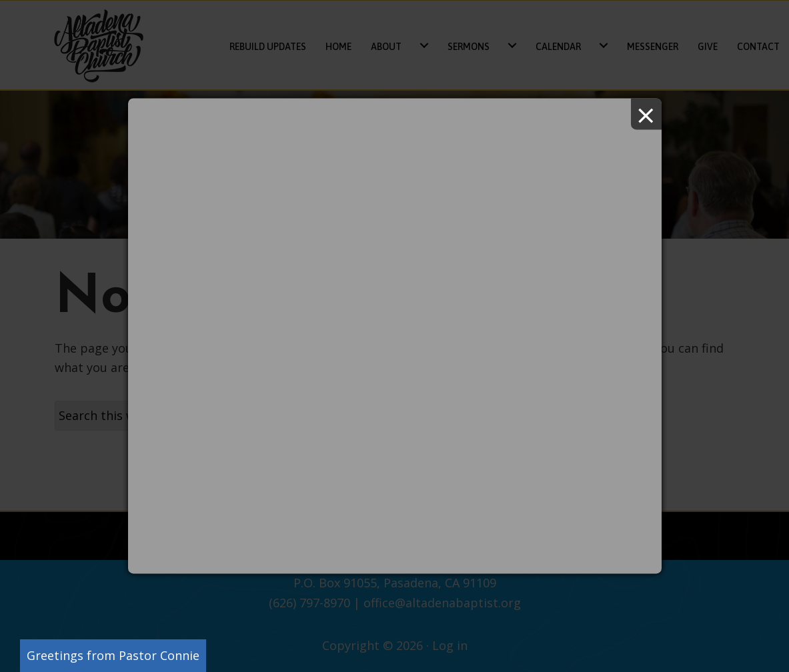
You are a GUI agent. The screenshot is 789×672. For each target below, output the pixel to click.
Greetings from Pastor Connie (113, 655)
